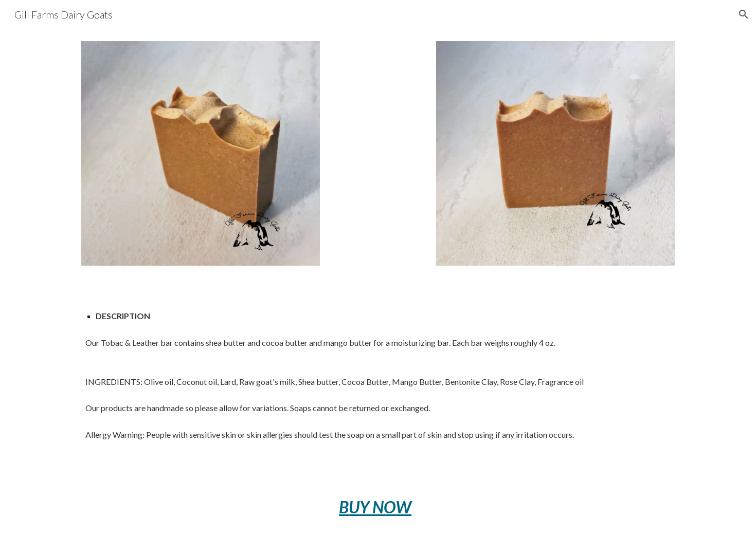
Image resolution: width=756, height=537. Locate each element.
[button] (744, 14)
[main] (378, 377)
